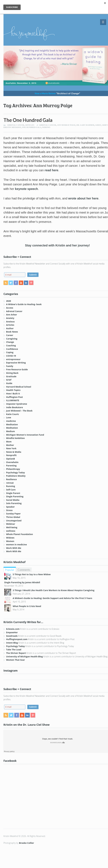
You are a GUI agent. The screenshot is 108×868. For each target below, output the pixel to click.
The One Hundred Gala (28, 120)
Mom (9, 442)
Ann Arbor (12, 315)
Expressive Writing (16, 363)
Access (10, 308)
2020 (8, 301)
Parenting (11, 466)
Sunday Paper (13, 514)
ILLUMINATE (13, 400)
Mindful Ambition (15, 438)
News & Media (14, 452)
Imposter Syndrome (17, 404)
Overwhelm (12, 462)
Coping (10, 352)
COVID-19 (11, 356)
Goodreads (12, 636)
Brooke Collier (26, 843)
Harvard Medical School (19, 387)
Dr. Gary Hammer (85, 125)
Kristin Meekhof (12, 127)
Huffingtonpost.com (17, 639)
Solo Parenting (14, 503)
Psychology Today (15, 472)
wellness (11, 531)
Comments (24, 570)
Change (10, 342)
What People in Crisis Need (27, 606)
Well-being (12, 527)
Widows (10, 538)
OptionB (10, 459)
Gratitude (11, 376)
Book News (12, 332)
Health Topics (13, 390)
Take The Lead (14, 650)
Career (10, 335)
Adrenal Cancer (16, 125)
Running (10, 486)
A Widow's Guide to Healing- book (24, 304)
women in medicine (16, 544)
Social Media (13, 500)
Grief (98, 125)
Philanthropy (13, 469)
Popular (10, 570)
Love (9, 417)
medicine (11, 421)
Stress (9, 510)
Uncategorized (14, 521)
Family (10, 366)
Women (10, 541)
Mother (10, 445)
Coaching (11, 345)
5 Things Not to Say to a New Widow (32, 574)
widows (46, 127)
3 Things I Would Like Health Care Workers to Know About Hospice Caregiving (54, 590)
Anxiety (10, 318)
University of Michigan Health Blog (24, 656)
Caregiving (12, 339)
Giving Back (12, 373)
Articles (30, 125)
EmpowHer (12, 632)
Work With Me (14, 548)
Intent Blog (12, 643)
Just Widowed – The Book (19, 411)
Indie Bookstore (14, 407)
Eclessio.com (13, 629)
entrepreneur (13, 359)
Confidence (12, 349)
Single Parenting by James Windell (22, 582)
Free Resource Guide (17, 369)
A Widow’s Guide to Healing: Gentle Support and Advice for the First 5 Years (52, 598)
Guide (9, 383)
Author (10, 328)
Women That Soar (15, 660)
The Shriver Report (16, 653)
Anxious (10, 322)
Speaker (10, 507)
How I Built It (13, 394)
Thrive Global (13, 517)
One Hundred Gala (32, 127)
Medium (10, 431)
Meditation (12, 424)
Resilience (11, 479)
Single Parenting (15, 496)
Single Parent (13, 493)
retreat (10, 483)
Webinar (11, 524)
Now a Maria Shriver (57, 93)
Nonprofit (11, 455)
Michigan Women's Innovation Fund (25, 435)
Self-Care (11, 490)
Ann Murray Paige (66, 125)
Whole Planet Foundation (19, 534)
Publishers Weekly (16, 476)
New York (11, 448)
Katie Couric (13, 414)
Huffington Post (14, 397)
